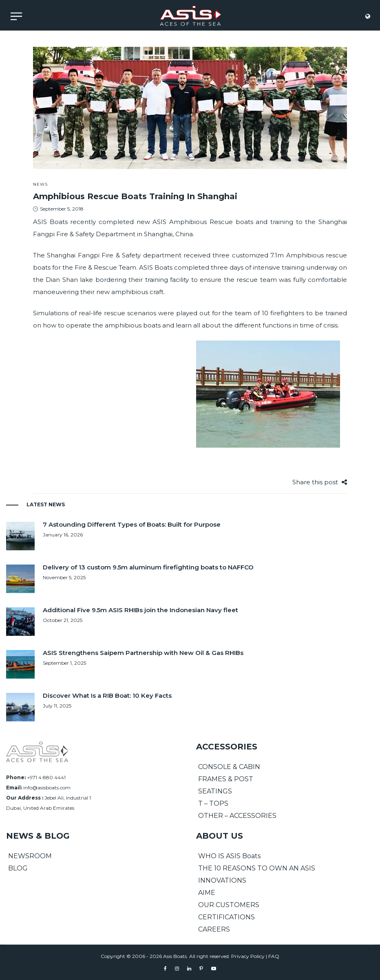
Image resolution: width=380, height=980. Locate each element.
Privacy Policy (248, 956)
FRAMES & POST (226, 779)
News (40, 184)
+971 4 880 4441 (46, 777)
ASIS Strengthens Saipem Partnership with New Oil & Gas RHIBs (143, 653)
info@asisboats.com (47, 788)
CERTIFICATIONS (226, 917)
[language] (368, 18)
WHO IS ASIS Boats (229, 856)
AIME (207, 893)
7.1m (277, 255)
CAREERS (214, 929)
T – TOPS (213, 803)
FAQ (274, 956)
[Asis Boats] (37, 752)
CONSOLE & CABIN (229, 767)
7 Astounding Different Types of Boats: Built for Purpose (132, 524)
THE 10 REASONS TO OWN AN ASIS (257, 868)
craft (157, 292)
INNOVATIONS (222, 880)
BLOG (18, 868)
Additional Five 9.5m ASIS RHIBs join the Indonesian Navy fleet (140, 610)
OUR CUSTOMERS (229, 905)
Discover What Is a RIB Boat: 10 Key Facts (107, 695)
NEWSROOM (30, 856)
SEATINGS (215, 791)
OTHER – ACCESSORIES (237, 816)
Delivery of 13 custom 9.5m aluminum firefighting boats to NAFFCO (148, 567)
